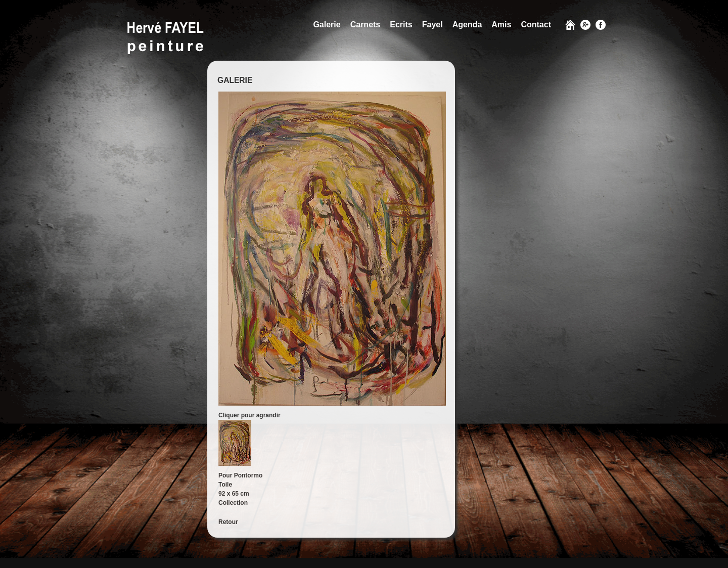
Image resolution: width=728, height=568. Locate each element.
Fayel (433, 25)
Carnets (366, 25)
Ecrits (401, 25)
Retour (228, 522)
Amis (501, 25)
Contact (536, 25)
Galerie (327, 25)
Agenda (467, 25)
